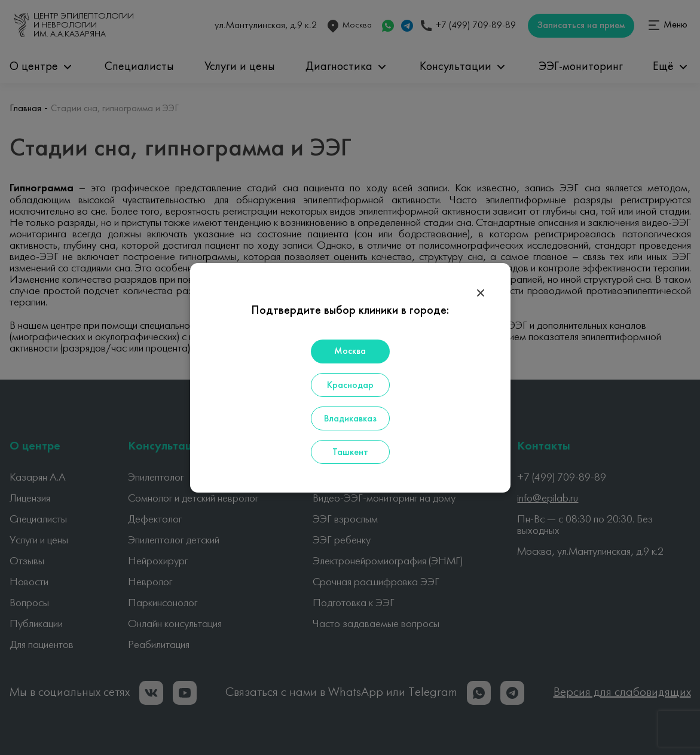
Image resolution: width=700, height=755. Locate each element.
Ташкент (350, 453)
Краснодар (350, 386)
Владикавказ (350, 419)
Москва (350, 351)
